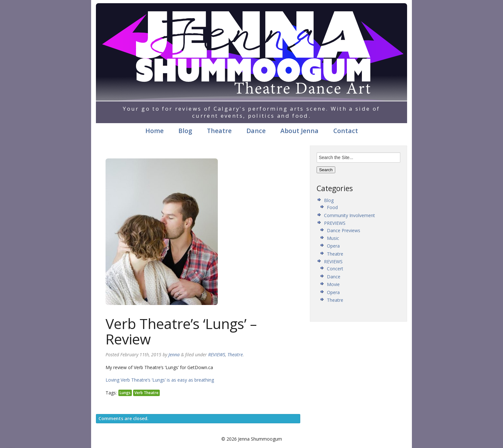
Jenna (174, 355)
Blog (185, 131)
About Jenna (299, 131)
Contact (346, 131)
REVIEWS (217, 355)
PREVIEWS (335, 223)
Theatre (219, 131)
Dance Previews (344, 230)
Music (333, 238)
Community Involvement (350, 215)
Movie (333, 284)
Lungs (125, 393)
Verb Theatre (146, 393)
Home (154, 131)
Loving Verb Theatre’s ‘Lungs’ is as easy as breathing (160, 380)
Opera (333, 246)
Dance (256, 131)
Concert (335, 269)
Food (332, 207)
